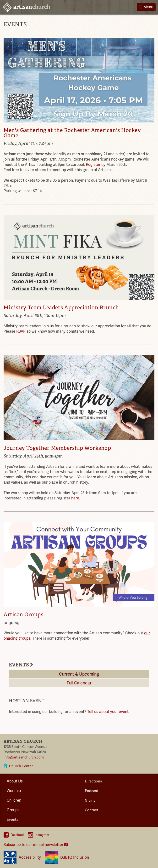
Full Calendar (79, 683)
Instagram (38, 835)
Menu (146, 7)
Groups (13, 810)
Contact (92, 810)
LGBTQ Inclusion (67, 858)
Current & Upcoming (79, 674)
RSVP (21, 331)
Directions (93, 781)
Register (93, 165)
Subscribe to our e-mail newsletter (36, 845)
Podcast (92, 791)
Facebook (14, 835)
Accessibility (22, 858)
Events (13, 820)
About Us (15, 781)
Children (14, 800)
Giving (90, 800)
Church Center (21, 766)
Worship (14, 791)
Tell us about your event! (108, 712)
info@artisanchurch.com (24, 757)
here (75, 498)
